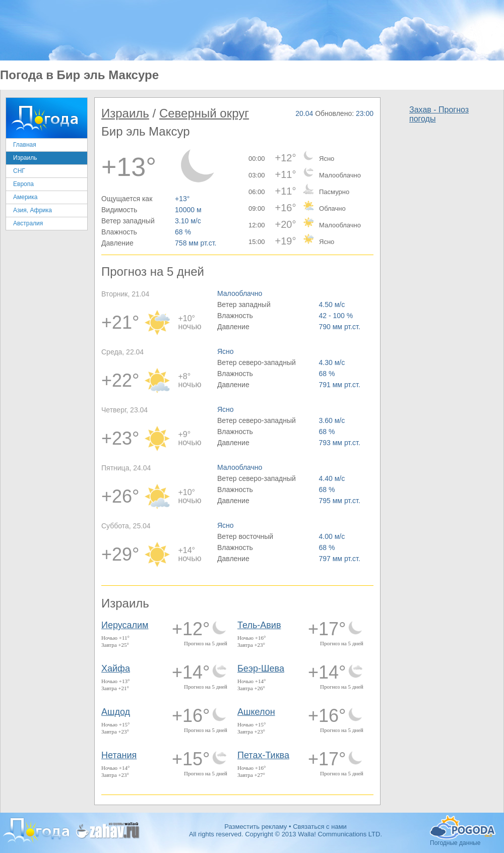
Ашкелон (256, 712)
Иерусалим (125, 625)
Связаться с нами (320, 827)
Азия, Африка (33, 210)
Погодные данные (463, 827)
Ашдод (116, 712)
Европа (23, 184)
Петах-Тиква (263, 755)
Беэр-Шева (261, 668)
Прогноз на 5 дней (206, 643)
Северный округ (204, 113)
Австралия (28, 223)
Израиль (25, 158)
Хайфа (116, 668)
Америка (25, 197)
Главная (25, 145)
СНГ (19, 171)
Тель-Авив (259, 625)
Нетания (119, 755)
